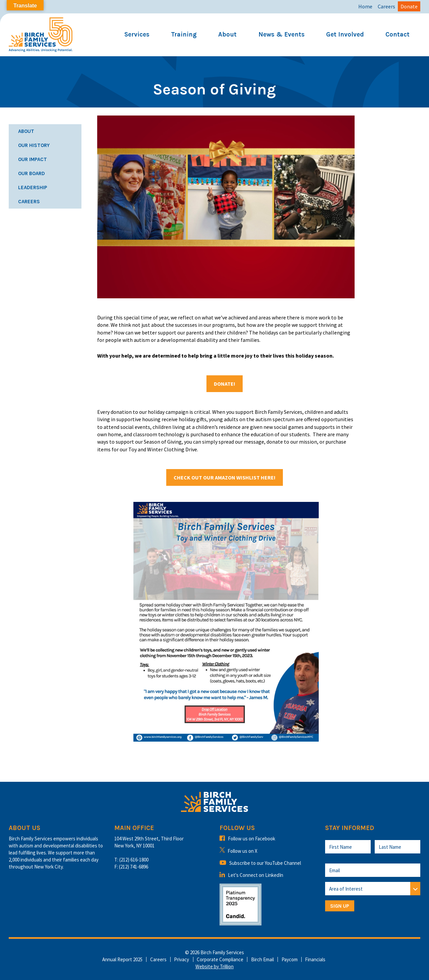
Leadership (33, 187)
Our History (34, 145)
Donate (409, 6)
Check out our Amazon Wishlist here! (225, 477)
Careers (386, 6)
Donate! (225, 384)
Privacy (181, 959)
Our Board (32, 173)
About (227, 34)
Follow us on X (238, 851)
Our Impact (33, 159)
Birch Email (262, 959)
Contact (397, 34)
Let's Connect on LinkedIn (251, 875)
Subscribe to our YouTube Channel (260, 863)
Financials (315, 959)
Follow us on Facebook (247, 839)
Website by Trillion (214, 966)
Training (184, 34)
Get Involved (345, 34)
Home (365, 6)
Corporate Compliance (220, 959)
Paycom (290, 959)
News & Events (282, 34)
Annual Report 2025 (122, 959)
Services (137, 34)
